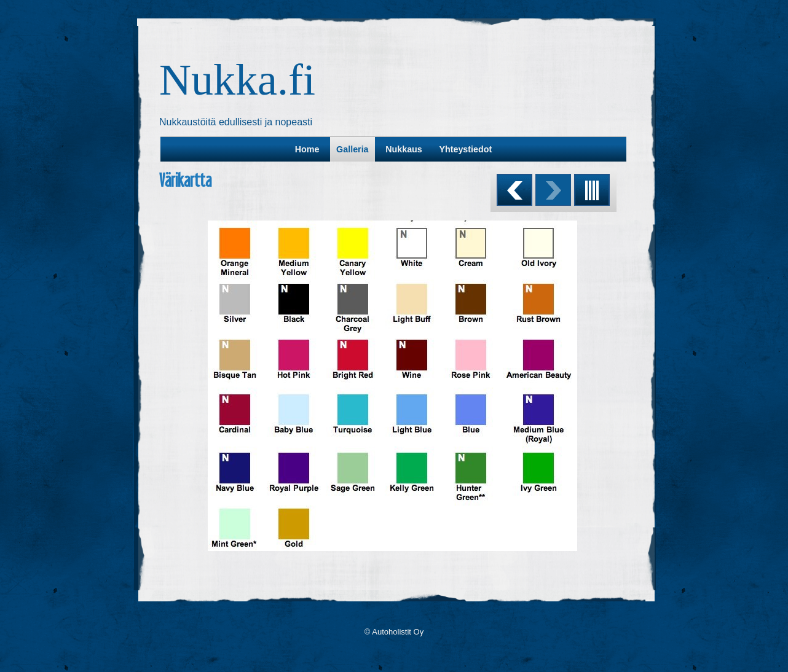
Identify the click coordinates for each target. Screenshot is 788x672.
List (592, 190)
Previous (514, 190)
